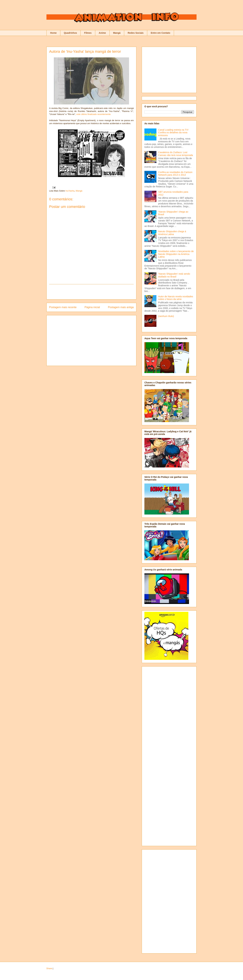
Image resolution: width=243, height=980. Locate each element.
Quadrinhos (70, 33)
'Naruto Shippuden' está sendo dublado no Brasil (174, 275)
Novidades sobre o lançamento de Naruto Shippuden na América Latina (176, 254)
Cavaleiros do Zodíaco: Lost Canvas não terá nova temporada (176, 154)
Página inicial (92, 307)
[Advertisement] (91, 292)
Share (49, 968)
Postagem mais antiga (121, 307)
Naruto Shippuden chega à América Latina (172, 233)
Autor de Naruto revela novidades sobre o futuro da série (176, 298)
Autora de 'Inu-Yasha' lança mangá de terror (85, 51)
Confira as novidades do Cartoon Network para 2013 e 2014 (175, 174)
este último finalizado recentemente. (94, 114)
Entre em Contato (161, 33)
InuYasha (70, 191)
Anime (102, 33)
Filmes (88, 33)
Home (53, 33)
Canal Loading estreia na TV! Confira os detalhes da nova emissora (173, 133)
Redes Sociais (136, 33)
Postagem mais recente (63, 307)
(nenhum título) (166, 316)
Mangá (117, 33)
